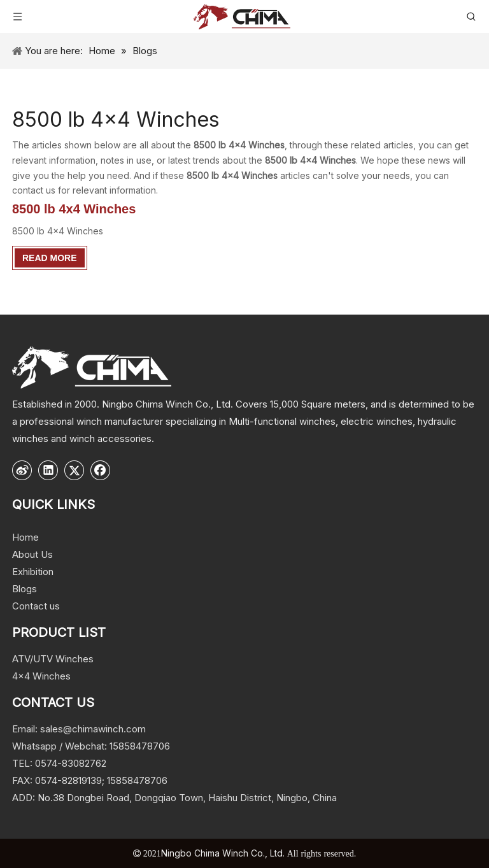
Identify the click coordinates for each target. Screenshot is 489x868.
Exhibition (33, 572)
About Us (32, 554)
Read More (50, 258)
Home (25, 537)
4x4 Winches (41, 676)
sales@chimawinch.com (93, 729)
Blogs (25, 589)
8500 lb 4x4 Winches (74, 209)
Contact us (36, 606)
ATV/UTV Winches (53, 659)
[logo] (92, 367)
